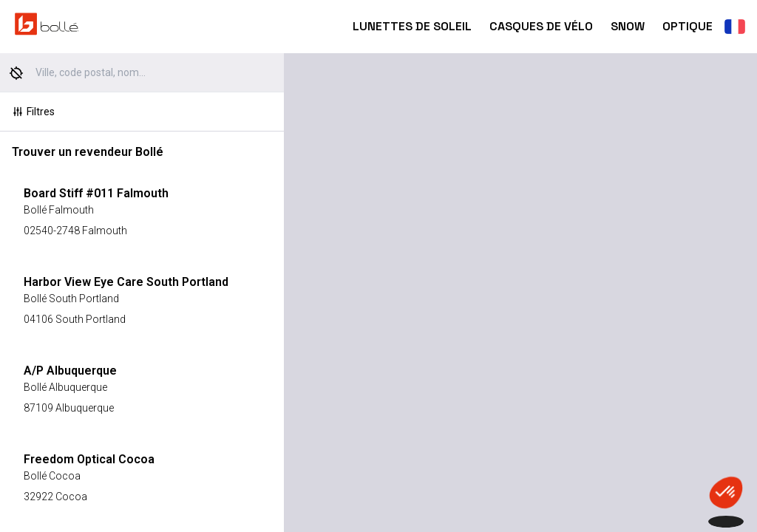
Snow (628, 26)
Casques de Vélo (541, 26)
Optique (688, 26)
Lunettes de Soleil (412, 26)
